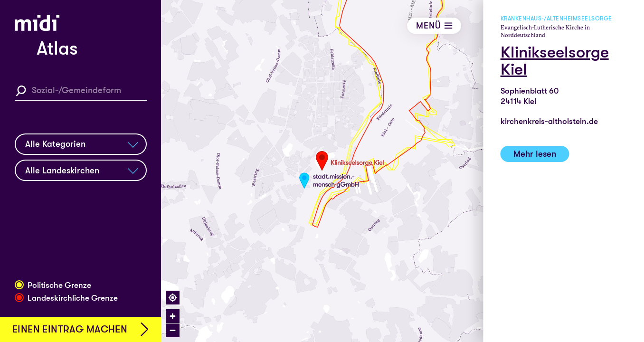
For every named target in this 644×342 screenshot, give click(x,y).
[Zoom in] (173, 316)
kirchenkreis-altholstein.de (549, 121)
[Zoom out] (173, 330)
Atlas (57, 49)
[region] (402, 171)
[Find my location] (173, 298)
